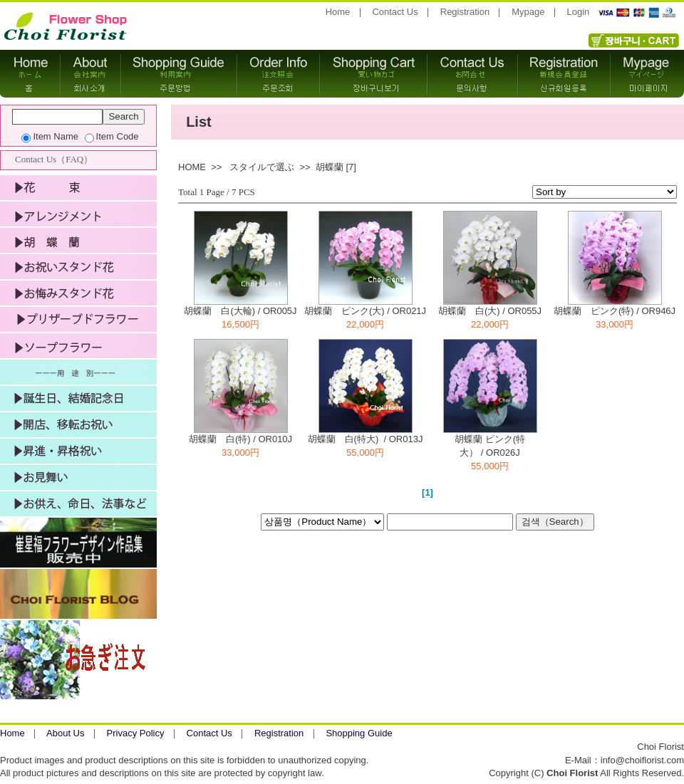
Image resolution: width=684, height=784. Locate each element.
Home (338, 12)
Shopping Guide (359, 733)
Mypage (528, 12)
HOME (192, 167)
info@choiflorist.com (642, 760)
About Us (65, 733)
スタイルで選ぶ (262, 167)
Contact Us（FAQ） (54, 159)
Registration (465, 12)
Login (579, 12)
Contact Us (395, 12)
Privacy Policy (136, 733)
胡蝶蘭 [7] (336, 167)
